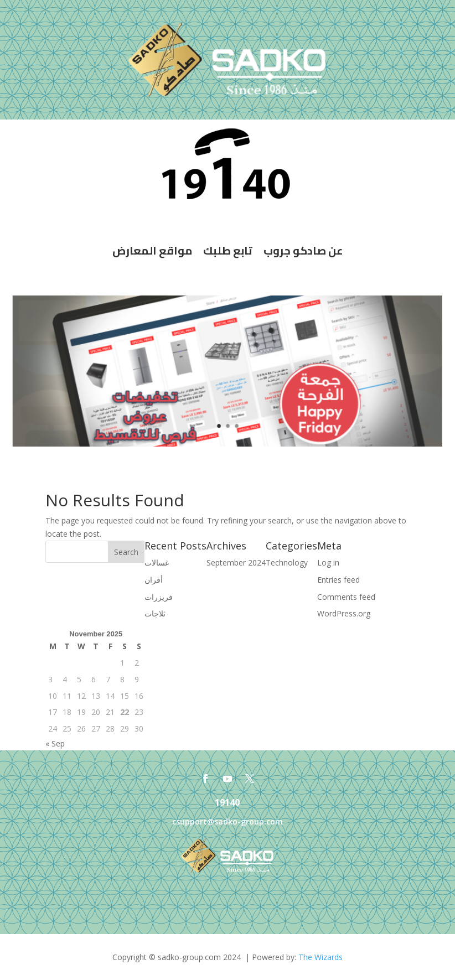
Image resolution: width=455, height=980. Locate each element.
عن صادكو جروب (303, 250)
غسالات (157, 562)
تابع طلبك (228, 250)
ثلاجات (155, 613)
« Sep (55, 743)
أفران (154, 580)
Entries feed (338, 580)
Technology (287, 562)
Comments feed (346, 597)
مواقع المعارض (152, 250)
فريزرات (159, 597)
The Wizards (320, 957)
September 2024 (236, 562)
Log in (328, 562)
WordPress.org (344, 613)
